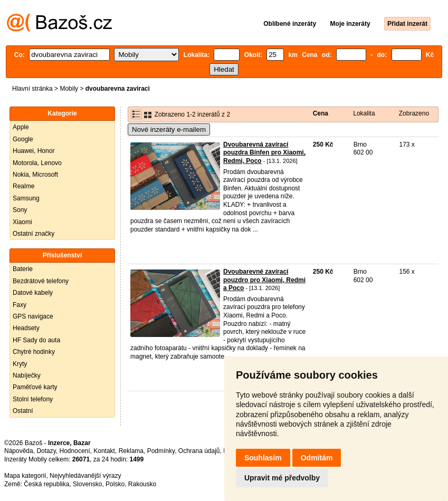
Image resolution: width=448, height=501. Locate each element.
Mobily (69, 89)
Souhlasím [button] (263, 458)
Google (23, 139)
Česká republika (46, 484)
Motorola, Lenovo (37, 163)
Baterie (23, 269)
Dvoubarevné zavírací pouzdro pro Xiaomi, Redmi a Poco (264, 280)
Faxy (20, 305)
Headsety (26, 328)
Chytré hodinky (34, 352)
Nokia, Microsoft (35, 175)
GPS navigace (33, 316)
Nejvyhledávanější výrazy (85, 476)
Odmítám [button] (317, 458)
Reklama (131, 451)
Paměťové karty (35, 387)
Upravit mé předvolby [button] (282, 478)
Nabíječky (27, 375)
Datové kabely (33, 293)
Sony (20, 210)
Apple (21, 127)
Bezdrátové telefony (41, 281)
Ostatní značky (34, 234)
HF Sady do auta (36, 340)
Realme (23, 186)
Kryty (20, 364)
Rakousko (142, 484)
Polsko (115, 484)
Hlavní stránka (32, 89)
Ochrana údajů (199, 451)
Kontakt (104, 451)
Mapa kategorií (25, 476)
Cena (321, 113)
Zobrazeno (414, 113)
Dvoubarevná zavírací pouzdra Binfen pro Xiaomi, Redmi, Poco (264, 153)
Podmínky (161, 451)
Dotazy (46, 451)
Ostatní (23, 411)
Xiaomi (22, 222)
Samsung (26, 198)
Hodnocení (75, 451)
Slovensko (87, 484)
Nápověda (19, 451)
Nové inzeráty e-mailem (169, 129)
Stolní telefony (33, 399)
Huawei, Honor (34, 151)
